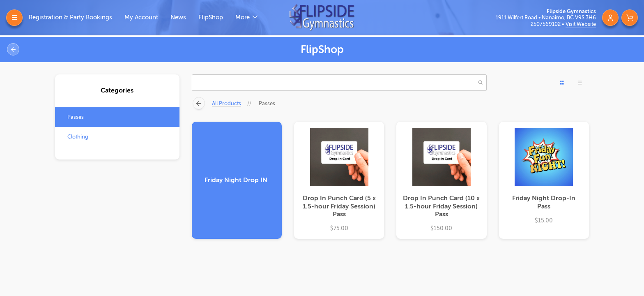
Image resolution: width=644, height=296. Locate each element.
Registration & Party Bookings (70, 17)
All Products (227, 103)
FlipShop (211, 17)
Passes (76, 117)
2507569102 (546, 24)
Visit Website (581, 24)
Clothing (78, 137)
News (178, 17)
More (243, 17)
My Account (141, 17)
